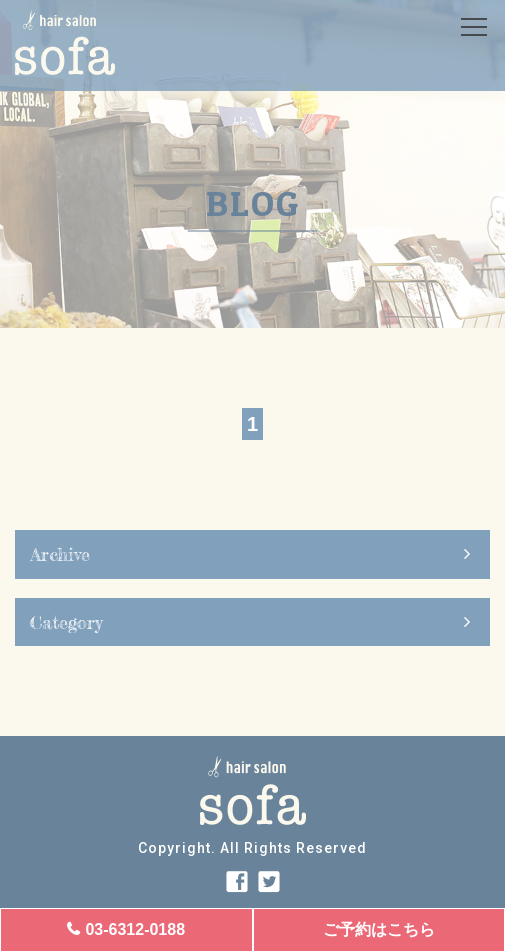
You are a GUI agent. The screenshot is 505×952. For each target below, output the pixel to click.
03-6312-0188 (135, 929)
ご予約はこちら (379, 929)
